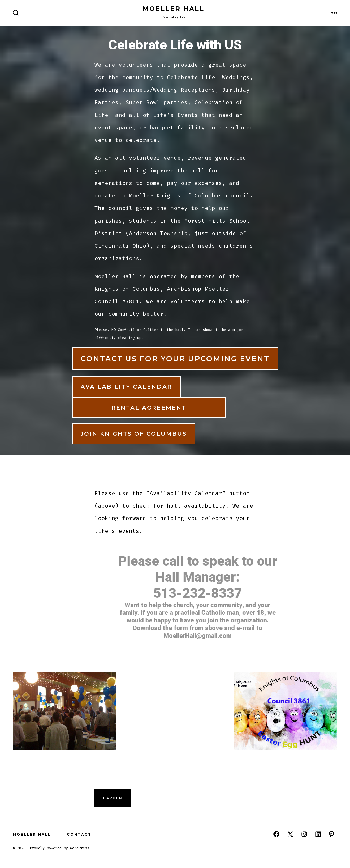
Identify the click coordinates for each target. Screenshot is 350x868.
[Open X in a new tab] (290, 834)
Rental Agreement (149, 408)
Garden (113, 798)
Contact (79, 834)
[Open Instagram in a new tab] (304, 834)
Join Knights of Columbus (134, 434)
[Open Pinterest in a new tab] (332, 834)
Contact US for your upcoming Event (175, 359)
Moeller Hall (32, 834)
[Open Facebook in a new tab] (276, 834)
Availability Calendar (126, 387)
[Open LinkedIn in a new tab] (318, 834)
